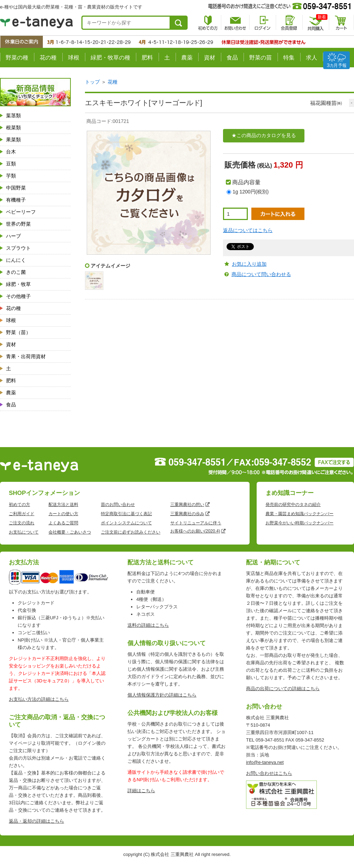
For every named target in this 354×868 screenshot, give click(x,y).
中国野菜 (16, 188)
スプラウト (18, 248)
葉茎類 (13, 115)
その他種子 (18, 296)
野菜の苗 (261, 58)
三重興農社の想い (187, 505)
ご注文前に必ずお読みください (131, 532)
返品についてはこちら (248, 230)
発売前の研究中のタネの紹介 (293, 505)
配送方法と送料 (63, 505)
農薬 (187, 58)
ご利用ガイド (22, 514)
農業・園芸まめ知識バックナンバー (299, 514)
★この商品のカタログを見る (264, 135)
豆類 (11, 164)
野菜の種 (17, 58)
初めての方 (19, 505)
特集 (289, 58)
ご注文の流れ (22, 523)
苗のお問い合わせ (118, 505)
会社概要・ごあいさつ (70, 532)
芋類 (11, 176)
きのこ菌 (16, 272)
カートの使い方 (63, 514)
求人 (312, 58)
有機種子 (16, 200)
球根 (74, 58)
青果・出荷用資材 (26, 356)
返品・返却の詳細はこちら (36, 821)
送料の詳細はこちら (148, 625)
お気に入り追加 (249, 264)
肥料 (147, 58)
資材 (210, 58)
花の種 (48, 58)
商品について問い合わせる (261, 274)
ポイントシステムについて (126, 523)
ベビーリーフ (21, 212)
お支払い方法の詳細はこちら (39, 699)
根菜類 (13, 128)
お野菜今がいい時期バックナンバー (299, 523)
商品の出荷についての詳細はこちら (283, 689)
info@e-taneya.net (265, 762)
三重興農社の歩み (187, 514)
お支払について (24, 532)
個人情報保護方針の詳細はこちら (162, 695)
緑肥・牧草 (18, 284)
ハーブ (13, 236)
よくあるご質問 (63, 523)
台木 (11, 152)
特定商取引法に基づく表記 (126, 514)
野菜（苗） (18, 332)
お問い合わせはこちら (269, 773)
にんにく (16, 260)
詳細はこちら (141, 791)
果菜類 (13, 140)
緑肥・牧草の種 (110, 58)
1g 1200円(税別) (251, 192)
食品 (232, 58)
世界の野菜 (18, 224)
